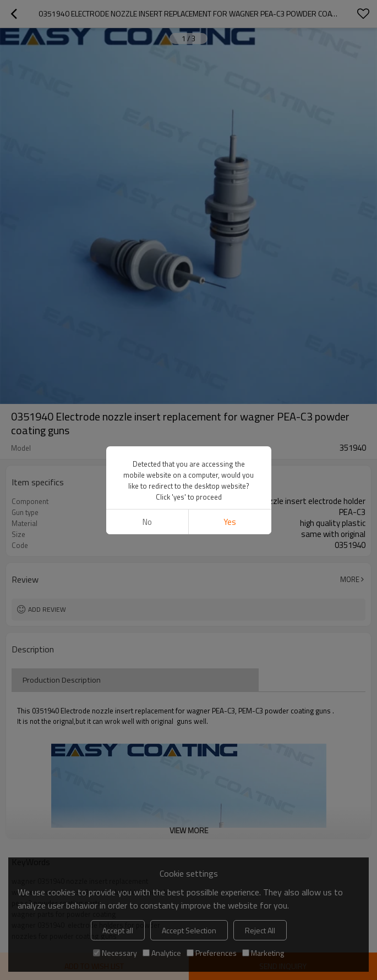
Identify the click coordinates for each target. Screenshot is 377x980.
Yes (230, 522)
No (147, 522)
